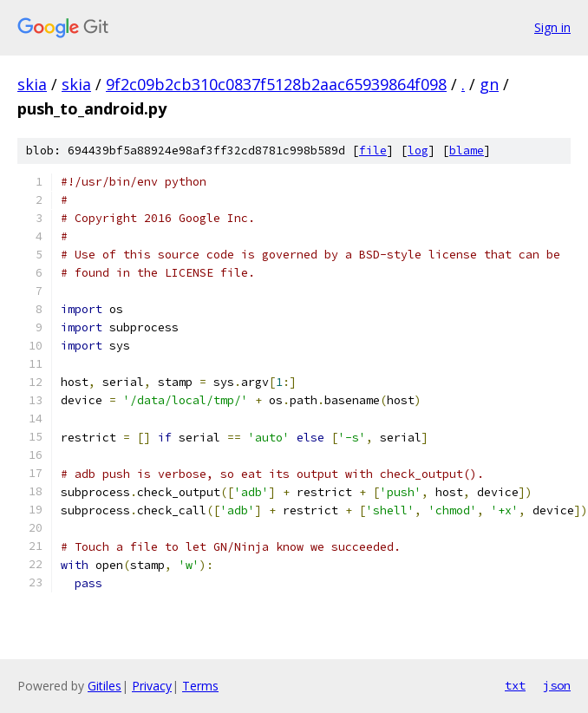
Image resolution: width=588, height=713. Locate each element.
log (418, 150)
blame (467, 150)
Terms (200, 686)
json (557, 685)
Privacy (152, 686)
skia (32, 84)
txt (515, 685)
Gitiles (105, 686)
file (373, 150)
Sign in (552, 27)
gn (489, 84)
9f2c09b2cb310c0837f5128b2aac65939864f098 (276, 84)
